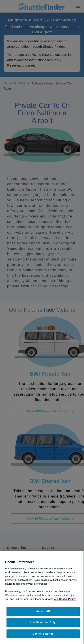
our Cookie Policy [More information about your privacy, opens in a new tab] (65, 599)
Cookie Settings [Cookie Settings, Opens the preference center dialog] (43, 634)
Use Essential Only (43, 622)
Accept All (43, 611)
